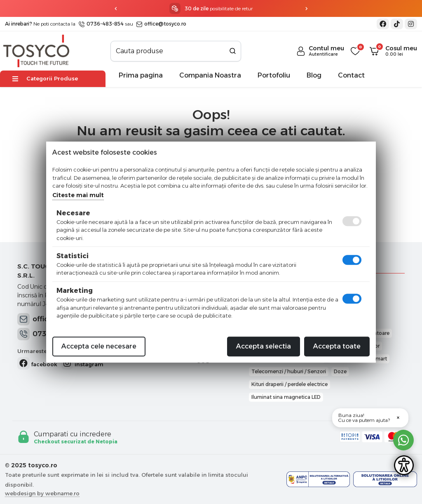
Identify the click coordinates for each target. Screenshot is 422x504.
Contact (351, 75)
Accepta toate (337, 346)
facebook (37, 363)
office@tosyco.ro (161, 24)
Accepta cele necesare (99, 346)
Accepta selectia (264, 346)
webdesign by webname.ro (42, 493)
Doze (340, 371)
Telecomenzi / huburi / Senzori (289, 371)
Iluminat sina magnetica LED (286, 397)
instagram (82, 363)
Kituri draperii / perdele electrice (290, 384)
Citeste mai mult (78, 195)
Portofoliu (274, 75)
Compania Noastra (210, 75)
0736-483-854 (101, 24)
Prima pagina (141, 75)
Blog (314, 75)
